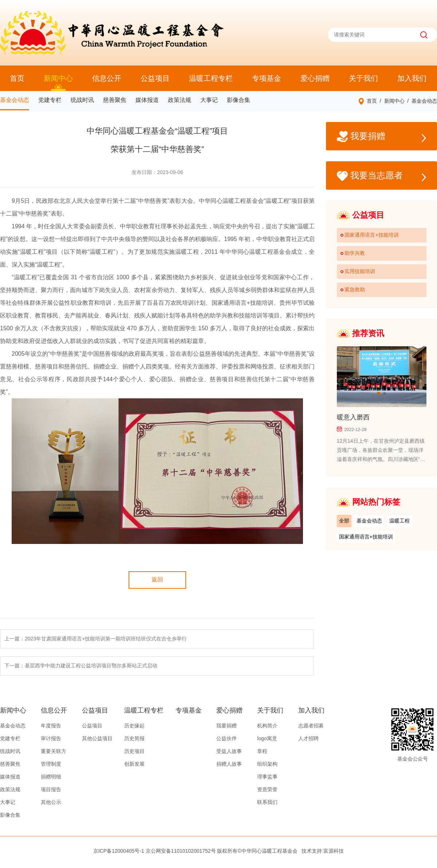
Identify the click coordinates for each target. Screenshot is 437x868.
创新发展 (134, 764)
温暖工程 (399, 521)
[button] (379, 393)
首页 (17, 78)
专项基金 (267, 78)
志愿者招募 (311, 726)
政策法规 (180, 100)
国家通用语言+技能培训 (366, 537)
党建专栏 (50, 100)
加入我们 (412, 78)
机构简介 (267, 726)
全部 (344, 521)
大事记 (209, 100)
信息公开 (107, 78)
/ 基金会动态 (421, 101)
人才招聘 (308, 738)
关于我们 (363, 78)
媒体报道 (147, 100)
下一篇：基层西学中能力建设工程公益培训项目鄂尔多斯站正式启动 (81, 666)
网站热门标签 (369, 502)
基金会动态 (15, 100)
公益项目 (155, 78)
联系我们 (267, 802)
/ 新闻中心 (391, 101)
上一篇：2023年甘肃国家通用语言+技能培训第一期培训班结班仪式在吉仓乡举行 (96, 639)
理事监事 (267, 777)
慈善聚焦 (115, 100)
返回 (157, 579)
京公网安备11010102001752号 (181, 851)
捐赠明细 (51, 777)
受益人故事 (229, 751)
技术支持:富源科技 (323, 851)
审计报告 (51, 738)
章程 (262, 751)
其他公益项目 (97, 738)
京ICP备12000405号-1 (119, 851)
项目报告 (51, 789)
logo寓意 (267, 738)
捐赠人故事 (229, 764)
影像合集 (239, 100)
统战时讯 (82, 100)
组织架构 (267, 764)
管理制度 (51, 764)
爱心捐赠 (315, 78)
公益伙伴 (227, 738)
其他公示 (51, 802)
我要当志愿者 (381, 176)
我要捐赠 (381, 137)
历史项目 (134, 751)
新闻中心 (58, 78)
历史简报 (134, 738)
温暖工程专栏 (211, 78)
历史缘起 (134, 726)
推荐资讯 (361, 333)
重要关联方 (54, 751)
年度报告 (51, 726)
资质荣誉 (267, 789)
